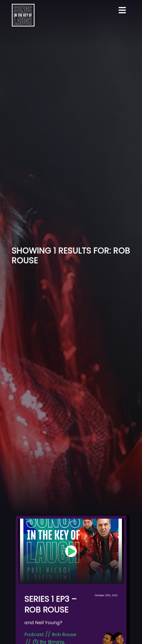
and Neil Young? (43, 623)
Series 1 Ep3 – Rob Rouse (51, 604)
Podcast (34, 634)
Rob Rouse (64, 634)
